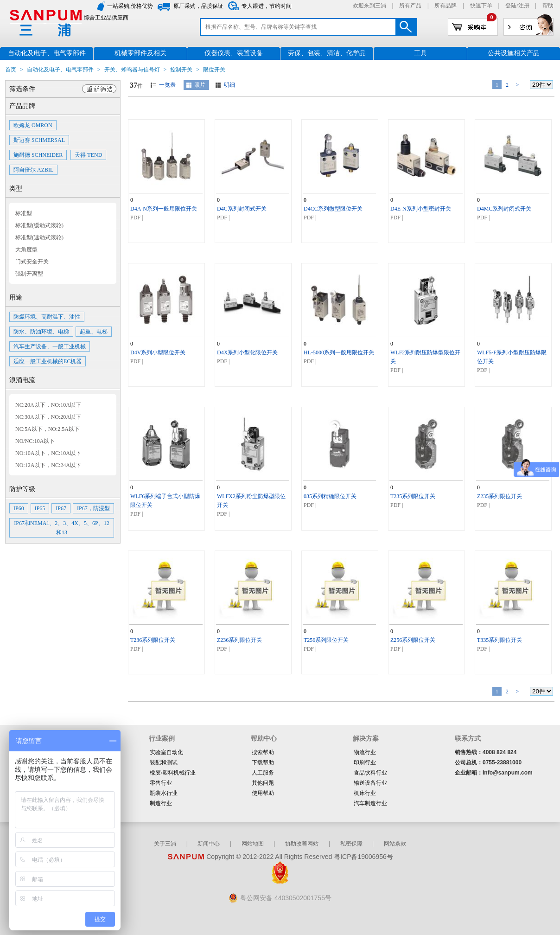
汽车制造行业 (370, 803)
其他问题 (263, 783)
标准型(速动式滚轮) (39, 237)
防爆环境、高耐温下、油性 (47, 317)
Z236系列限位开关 (239, 640)
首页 (11, 70)
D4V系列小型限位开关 (158, 352)
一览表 (167, 85)
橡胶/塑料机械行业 (173, 773)
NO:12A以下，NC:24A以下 (48, 465)
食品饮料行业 (370, 773)
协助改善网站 (302, 844)
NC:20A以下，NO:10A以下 (48, 405)
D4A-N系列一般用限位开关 (164, 209)
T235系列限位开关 (413, 496)
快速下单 (481, 6)
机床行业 (365, 793)
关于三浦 (165, 844)
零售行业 (161, 783)
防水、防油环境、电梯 (41, 332)
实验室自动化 (166, 752)
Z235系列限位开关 (500, 496)
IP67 (61, 508)
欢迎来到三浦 (369, 6)
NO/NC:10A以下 (35, 441)
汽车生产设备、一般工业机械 (50, 346)
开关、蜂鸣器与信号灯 (132, 70)
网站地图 (253, 844)
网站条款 (395, 844)
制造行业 (161, 803)
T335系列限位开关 (500, 640)
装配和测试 (164, 762)
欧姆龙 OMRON (33, 125)
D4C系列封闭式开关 (242, 209)
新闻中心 (209, 844)
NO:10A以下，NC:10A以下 (48, 453)
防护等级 (22, 489)
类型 (16, 189)
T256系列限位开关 (326, 640)
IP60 (19, 508)
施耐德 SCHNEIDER (38, 155)
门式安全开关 (32, 262)
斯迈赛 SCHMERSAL (39, 140)
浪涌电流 (22, 380)
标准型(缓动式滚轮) (39, 225)
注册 (524, 6)
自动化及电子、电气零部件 (60, 70)
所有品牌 (445, 6)
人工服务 (263, 773)
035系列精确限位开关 (330, 496)
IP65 (40, 508)
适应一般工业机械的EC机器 (48, 361)
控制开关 (181, 70)
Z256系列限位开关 (413, 640)
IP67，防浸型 (93, 508)
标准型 (24, 213)
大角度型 (26, 250)
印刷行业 (365, 762)
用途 (16, 298)
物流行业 (365, 752)
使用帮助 (263, 793)
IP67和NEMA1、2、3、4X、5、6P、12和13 (61, 528)
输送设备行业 (370, 783)
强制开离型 (29, 274)
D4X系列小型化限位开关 (247, 352)
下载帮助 (263, 762)
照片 (200, 85)
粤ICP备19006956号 (363, 857)
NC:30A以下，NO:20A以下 (48, 417)
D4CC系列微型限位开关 (333, 209)
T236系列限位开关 (153, 640)
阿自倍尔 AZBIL (33, 170)
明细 (229, 85)
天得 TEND (88, 155)
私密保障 (351, 844)
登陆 (511, 6)
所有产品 (410, 6)
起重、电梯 (94, 332)
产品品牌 (22, 106)
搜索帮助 (263, 752)
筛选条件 (22, 89)
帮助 (548, 6)
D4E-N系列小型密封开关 (421, 209)
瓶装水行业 (164, 793)
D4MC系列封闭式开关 (504, 209)
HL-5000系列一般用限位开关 (339, 352)
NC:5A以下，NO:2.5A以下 (48, 429)
